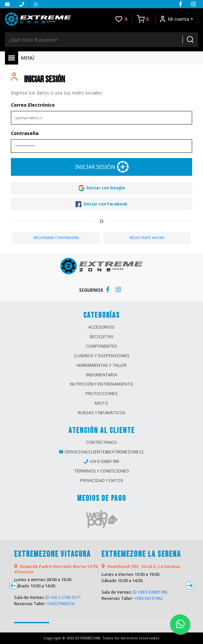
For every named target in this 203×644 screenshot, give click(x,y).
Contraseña (25, 133)
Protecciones (102, 394)
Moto (101, 403)
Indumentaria (101, 375)
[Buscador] (92, 40)
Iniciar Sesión (102, 167)
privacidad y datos (102, 481)
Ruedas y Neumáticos (102, 413)
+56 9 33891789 (104, 461)
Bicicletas (102, 337)
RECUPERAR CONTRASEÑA (56, 238)
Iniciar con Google (102, 188)
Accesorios (101, 327)
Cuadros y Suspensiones (102, 356)
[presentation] (13, 586)
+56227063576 (61, 604)
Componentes (101, 346)
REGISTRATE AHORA (147, 238)
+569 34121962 (148, 598)
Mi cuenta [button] (175, 19)
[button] (32, 623)
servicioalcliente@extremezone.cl (104, 452)
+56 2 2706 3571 (63, 597)
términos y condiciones (101, 471)
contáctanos (101, 442)
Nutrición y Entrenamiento (102, 384)
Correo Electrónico (33, 105)
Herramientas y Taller (101, 365)
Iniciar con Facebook (101, 204)
